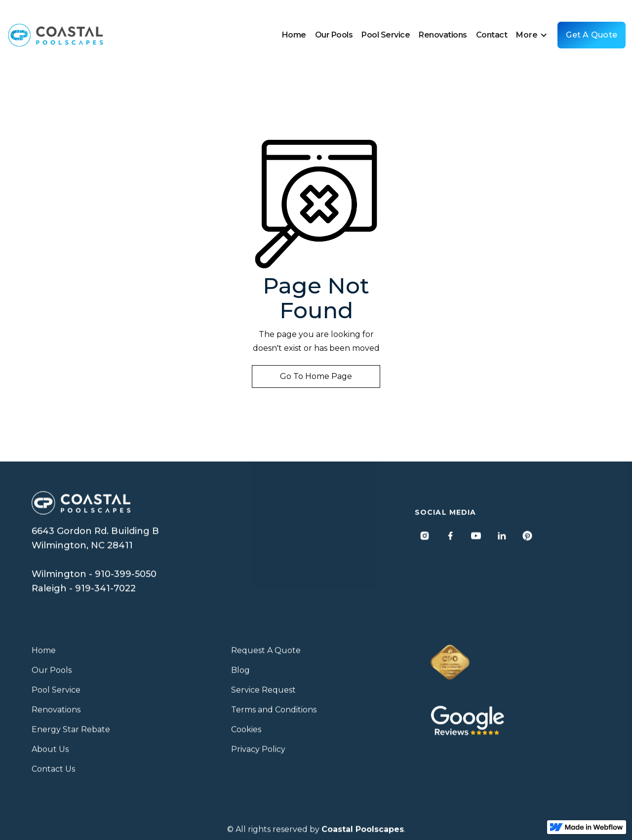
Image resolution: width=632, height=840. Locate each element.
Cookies (246, 734)
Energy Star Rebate (71, 734)
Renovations (443, 35)
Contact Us (53, 774)
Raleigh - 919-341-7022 (84, 592)
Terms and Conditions (274, 714)
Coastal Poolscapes (363, 834)
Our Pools (334, 35)
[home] (56, 35)
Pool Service (386, 35)
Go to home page (316, 376)
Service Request (263, 694)
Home (294, 35)
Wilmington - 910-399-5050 (94, 578)
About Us (50, 754)
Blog (240, 675)
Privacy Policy (258, 754)
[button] (534, 35)
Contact (492, 35)
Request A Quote (266, 655)
